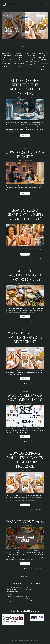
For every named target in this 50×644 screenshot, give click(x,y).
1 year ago (24, 97)
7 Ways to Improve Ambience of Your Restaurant (25, 337)
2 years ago (24, 161)
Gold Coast (28, 596)
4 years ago (24, 346)
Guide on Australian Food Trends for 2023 (25, 275)
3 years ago (24, 283)
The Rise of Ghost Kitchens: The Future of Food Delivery (25, 87)
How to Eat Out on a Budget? (25, 154)
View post (25, 136)
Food (26, 76)
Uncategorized (26, 267)
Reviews (26, 391)
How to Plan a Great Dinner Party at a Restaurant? (25, 214)
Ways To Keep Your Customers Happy (25, 397)
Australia (28, 588)
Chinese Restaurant (30, 592)
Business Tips (6, 16)
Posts (25, 576)
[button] (21, 627)
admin (30, 97)
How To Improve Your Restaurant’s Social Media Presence (25, 460)
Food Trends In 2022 (25, 521)
